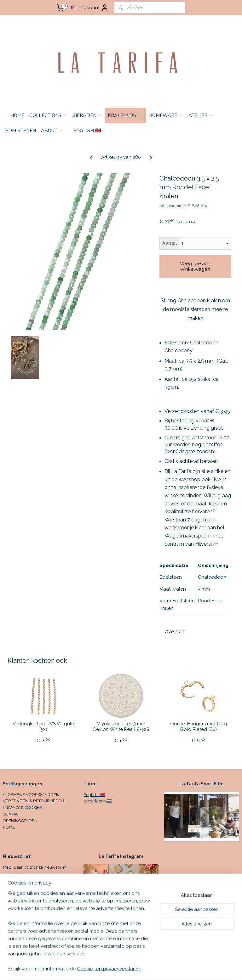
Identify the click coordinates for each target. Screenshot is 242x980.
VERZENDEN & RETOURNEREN (33, 801)
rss (166, 969)
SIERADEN (88, 115)
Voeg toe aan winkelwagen (195, 266)
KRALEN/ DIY (126, 115)
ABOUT (52, 131)
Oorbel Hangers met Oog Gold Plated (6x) (199, 727)
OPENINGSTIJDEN (20, 821)
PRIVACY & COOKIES (22, 807)
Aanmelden (21, 882)
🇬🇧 (102, 795)
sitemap (155, 969)
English (91, 795)
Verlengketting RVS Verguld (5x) (43, 727)
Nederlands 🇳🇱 (98, 801)
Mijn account (90, 8)
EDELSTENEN (21, 131)
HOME (17, 115)
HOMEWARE (166, 115)
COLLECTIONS (49, 115)
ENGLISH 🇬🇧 (87, 131)
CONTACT (12, 814)
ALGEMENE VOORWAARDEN (31, 795)
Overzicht (175, 632)
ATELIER (201, 115)
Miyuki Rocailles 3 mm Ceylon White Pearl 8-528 (121, 727)
